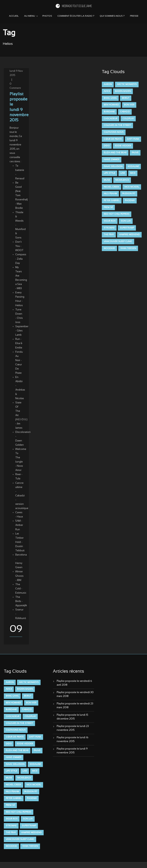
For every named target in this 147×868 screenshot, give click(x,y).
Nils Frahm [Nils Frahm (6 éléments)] (110, 194)
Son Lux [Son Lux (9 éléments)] (126, 221)
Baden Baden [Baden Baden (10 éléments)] (123, 91)
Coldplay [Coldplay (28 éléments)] (128, 119)
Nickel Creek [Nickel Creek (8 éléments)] (111, 187)
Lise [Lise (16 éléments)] (123, 173)
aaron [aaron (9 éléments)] (108, 84)
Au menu (30, 16)
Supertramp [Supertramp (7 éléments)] (127, 228)
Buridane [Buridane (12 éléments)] (109, 112)
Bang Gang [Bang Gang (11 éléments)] (110, 98)
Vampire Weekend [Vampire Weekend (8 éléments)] (129, 235)
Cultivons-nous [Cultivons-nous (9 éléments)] (114, 132)
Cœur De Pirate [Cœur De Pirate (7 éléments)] (113, 139)
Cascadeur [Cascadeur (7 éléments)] (111, 119)
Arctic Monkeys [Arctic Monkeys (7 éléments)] (127, 84)
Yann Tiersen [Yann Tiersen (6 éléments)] (128, 248)
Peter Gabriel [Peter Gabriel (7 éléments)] (112, 201)
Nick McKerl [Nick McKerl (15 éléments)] (132, 187)
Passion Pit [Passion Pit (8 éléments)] (129, 194)
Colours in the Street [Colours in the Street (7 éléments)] (117, 125)
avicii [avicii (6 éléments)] (107, 91)
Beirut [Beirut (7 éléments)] (126, 98)
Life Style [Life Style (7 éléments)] (109, 173)
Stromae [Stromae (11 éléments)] (109, 228)
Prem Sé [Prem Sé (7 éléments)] (108, 207)
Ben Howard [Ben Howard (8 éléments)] (111, 105)
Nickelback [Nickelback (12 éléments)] (122, 180)
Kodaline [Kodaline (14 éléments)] (133, 166)
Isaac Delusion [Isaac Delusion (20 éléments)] (113, 166)
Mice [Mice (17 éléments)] (133, 173)
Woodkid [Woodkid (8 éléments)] (109, 248)
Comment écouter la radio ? (76, 16)
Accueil (14, 16)
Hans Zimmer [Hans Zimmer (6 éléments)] (112, 160)
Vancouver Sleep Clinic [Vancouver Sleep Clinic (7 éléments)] (118, 241)
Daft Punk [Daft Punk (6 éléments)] (133, 139)
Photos (47, 16)
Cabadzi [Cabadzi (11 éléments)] (125, 112)
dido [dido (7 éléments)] (107, 146)
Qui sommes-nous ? (112, 16)
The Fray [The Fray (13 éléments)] (109, 235)
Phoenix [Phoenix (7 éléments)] (130, 201)
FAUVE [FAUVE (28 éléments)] (135, 153)
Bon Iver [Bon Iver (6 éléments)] (129, 105)
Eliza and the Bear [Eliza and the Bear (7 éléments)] (115, 153)
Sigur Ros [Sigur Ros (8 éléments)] (110, 221)
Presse (134, 16)
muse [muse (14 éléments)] (107, 180)
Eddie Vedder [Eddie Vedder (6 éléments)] (123, 146)
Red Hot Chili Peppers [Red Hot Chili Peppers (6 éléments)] (117, 214)
